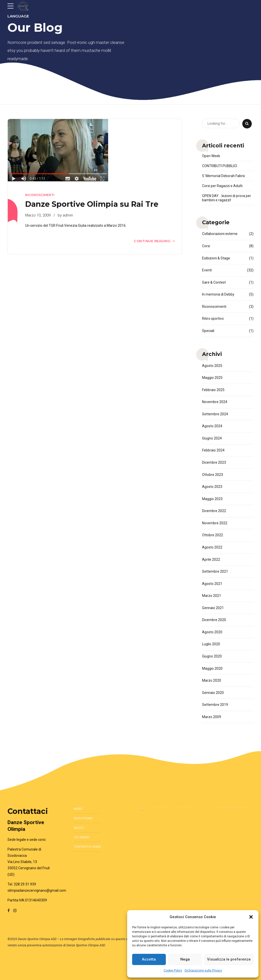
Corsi (206, 246)
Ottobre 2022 (213, 535)
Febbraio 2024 (213, 450)
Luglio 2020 (211, 644)
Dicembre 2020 (214, 620)
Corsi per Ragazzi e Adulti (222, 186)
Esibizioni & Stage (216, 258)
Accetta (149, 959)
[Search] (247, 124)
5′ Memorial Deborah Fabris (224, 176)
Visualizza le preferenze (229, 959)
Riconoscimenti (40, 195)
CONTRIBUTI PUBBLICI (220, 166)
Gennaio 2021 (213, 608)
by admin (65, 216)
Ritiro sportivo (213, 319)
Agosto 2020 (212, 632)
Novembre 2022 (215, 523)
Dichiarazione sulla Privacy (203, 971)
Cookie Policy (173, 971)
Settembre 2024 (215, 414)
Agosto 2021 (212, 584)
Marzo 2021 (212, 596)
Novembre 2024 (215, 402)
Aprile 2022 (211, 559)
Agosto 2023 (212, 487)
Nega (185, 959)
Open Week (211, 156)
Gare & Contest (214, 282)
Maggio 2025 (212, 378)
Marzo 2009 (212, 717)
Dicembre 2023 (214, 462)
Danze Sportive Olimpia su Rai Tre (92, 204)
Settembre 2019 (215, 705)
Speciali (208, 331)
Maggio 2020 (212, 668)
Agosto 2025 (212, 366)
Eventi (207, 270)
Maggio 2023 (212, 499)
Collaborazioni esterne (220, 234)
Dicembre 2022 (214, 511)
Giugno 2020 (212, 656)
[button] (251, 917)
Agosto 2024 (212, 426)
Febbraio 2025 (213, 390)
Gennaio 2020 (213, 693)
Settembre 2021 (215, 571)
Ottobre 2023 (213, 475)
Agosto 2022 (212, 547)
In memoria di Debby (218, 294)
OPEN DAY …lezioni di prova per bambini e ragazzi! (227, 198)
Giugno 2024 (212, 438)
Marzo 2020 (212, 680)
